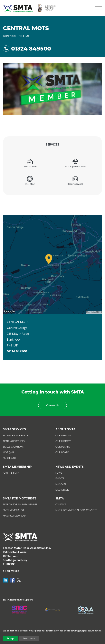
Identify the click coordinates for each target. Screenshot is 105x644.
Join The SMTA (11, 473)
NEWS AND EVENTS (70, 467)
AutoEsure (10, 458)
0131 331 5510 (13, 571)
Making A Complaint (15, 516)
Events (60, 479)
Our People (63, 447)
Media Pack (62, 490)
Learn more (29, 639)
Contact (61, 505)
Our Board (62, 453)
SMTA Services (14, 429)
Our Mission (63, 436)
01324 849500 (27, 49)
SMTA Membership (17, 467)
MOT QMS (8, 453)
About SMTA (65, 429)
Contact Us (52, 406)
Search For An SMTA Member (20, 505)
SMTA (60, 499)
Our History (63, 441)
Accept (10, 639)
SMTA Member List (14, 510)
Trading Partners (14, 441)
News (59, 473)
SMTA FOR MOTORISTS (20, 499)
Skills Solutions (13, 447)
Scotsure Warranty (16, 436)
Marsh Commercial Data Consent (76, 510)
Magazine (61, 484)
